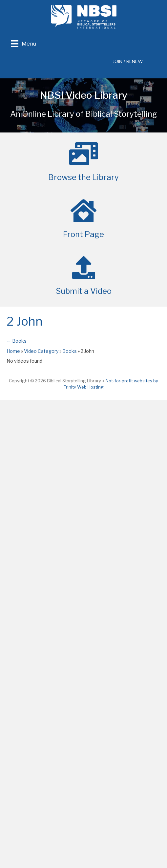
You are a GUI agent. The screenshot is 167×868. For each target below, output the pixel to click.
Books (70, 351)
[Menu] (24, 44)
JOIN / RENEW (128, 61)
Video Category (41, 351)
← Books (17, 341)
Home (13, 351)
